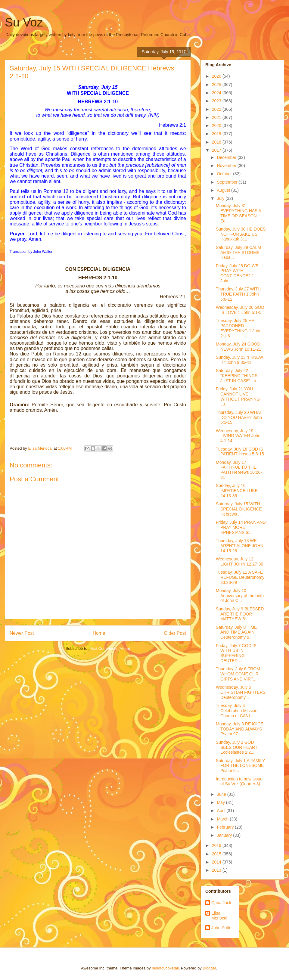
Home (99, 633)
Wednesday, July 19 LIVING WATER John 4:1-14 (238, 436)
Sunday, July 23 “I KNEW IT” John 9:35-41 (239, 360)
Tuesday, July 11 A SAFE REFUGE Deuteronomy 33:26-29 (240, 577)
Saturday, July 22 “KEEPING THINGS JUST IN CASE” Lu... (238, 376)
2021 (217, 117)
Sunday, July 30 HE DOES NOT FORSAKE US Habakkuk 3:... (241, 234)
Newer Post (22, 633)
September (228, 182)
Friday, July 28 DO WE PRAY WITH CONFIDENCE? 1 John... (237, 273)
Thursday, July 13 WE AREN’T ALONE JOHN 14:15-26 (240, 546)
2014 (217, 862)
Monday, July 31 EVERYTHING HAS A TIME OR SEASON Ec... (238, 213)
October (225, 174)
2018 (217, 142)
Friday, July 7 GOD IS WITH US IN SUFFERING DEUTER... (236, 653)
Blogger (209, 968)
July (221, 198)
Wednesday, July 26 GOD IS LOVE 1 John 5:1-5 (240, 310)
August (224, 190)
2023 (217, 101)
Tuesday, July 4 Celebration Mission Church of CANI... (237, 711)
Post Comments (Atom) (110, 648)
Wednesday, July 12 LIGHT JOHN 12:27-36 (239, 561)
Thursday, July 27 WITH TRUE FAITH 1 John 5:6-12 (238, 294)
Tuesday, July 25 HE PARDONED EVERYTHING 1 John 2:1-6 (239, 328)
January (225, 835)
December (227, 157)
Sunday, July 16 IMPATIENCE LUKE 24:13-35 (237, 491)
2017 (217, 150)
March (223, 819)
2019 (217, 134)
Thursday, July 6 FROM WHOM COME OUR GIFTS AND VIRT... (238, 674)
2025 (217, 85)
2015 (217, 854)
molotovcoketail (165, 968)
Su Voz (24, 22)
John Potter (222, 928)
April (222, 811)
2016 (217, 845)
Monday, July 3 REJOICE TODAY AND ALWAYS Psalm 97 (240, 729)
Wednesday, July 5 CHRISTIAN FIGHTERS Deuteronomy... (241, 692)
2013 (217, 870)
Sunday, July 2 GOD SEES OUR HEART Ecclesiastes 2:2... (237, 747)
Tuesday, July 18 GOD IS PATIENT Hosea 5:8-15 (240, 452)
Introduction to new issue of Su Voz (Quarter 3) (239, 782)
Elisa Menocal (219, 916)
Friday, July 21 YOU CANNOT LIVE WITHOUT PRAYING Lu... (238, 396)
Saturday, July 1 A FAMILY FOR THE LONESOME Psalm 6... (240, 766)
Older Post (175, 633)
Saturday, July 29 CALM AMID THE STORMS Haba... (238, 253)
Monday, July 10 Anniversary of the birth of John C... (240, 596)
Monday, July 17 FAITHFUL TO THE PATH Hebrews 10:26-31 (239, 470)
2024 (217, 93)
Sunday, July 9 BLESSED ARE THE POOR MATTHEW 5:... (240, 614)
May (221, 802)
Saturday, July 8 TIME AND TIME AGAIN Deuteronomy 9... (236, 632)
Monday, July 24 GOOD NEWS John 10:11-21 (238, 347)
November (227, 166)
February (226, 827)
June (222, 794)
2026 (217, 76)
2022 (217, 109)
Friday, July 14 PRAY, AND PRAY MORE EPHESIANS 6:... (241, 527)
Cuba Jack (221, 903)
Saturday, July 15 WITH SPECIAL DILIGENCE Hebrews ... (239, 509)
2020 (217, 126)
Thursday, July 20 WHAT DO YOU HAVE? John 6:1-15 (239, 417)
